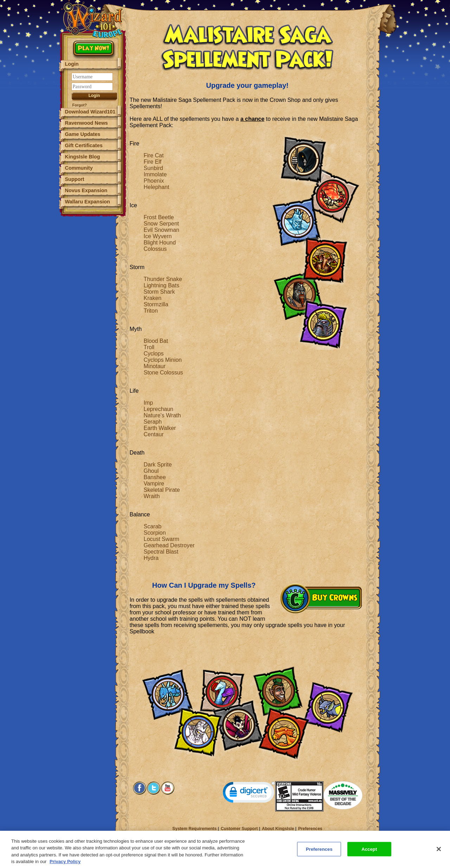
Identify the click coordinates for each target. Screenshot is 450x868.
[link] (249, 794)
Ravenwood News (86, 123)
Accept (369, 852)
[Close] (439, 853)
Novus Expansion (86, 190)
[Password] (92, 87)
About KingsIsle (278, 829)
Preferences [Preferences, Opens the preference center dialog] (319, 852)
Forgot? (80, 105)
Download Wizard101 (90, 112)
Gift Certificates (84, 145)
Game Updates (83, 134)
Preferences (310, 829)
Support (75, 179)
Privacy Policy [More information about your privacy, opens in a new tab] (65, 865)
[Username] (92, 77)
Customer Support (239, 829)
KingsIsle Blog (83, 157)
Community (79, 168)
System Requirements (194, 829)
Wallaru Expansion (88, 202)
